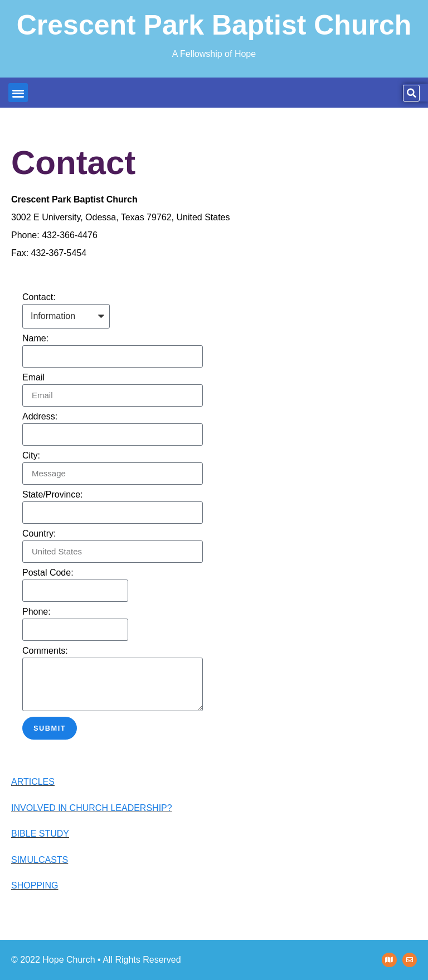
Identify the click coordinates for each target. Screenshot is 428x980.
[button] (18, 93)
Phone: (37, 612)
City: (31, 456)
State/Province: (53, 495)
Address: (40, 417)
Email (33, 378)
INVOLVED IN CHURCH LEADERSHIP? (92, 808)
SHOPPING (35, 885)
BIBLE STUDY (40, 834)
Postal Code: (48, 573)
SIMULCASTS (40, 860)
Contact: (39, 297)
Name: (35, 339)
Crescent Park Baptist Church (214, 25)
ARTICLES (33, 782)
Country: (39, 534)
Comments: (45, 651)
